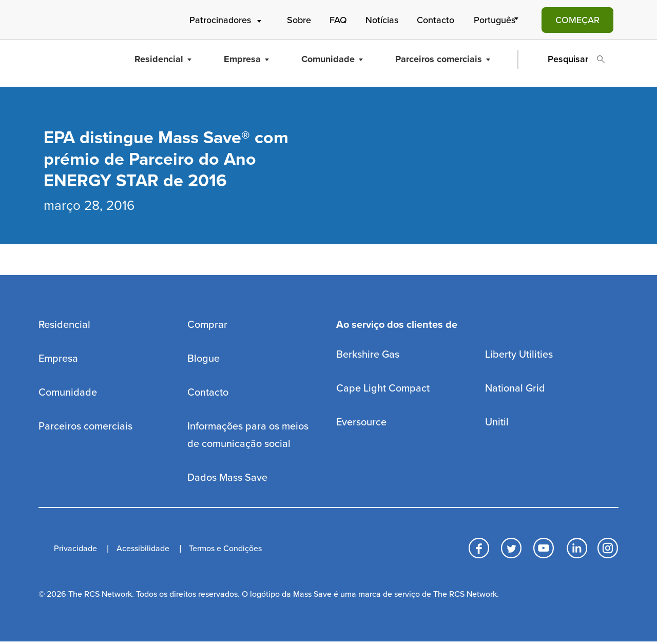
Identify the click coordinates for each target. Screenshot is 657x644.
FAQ (338, 20)
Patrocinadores (227, 20)
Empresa (246, 59)
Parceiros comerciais (443, 59)
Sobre (299, 20)
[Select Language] (498, 20)
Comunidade (332, 59)
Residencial (163, 59)
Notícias (382, 20)
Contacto (436, 20)
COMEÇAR (577, 20)
